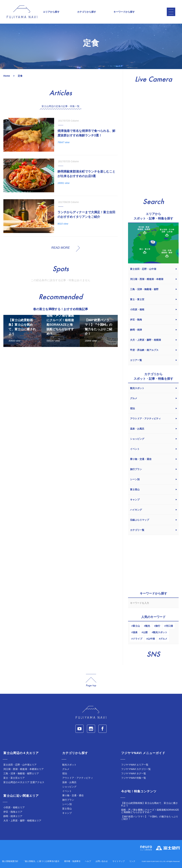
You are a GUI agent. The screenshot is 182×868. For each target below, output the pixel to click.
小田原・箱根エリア (14, 807)
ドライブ (138, 639)
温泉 (135, 632)
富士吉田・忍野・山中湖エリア (20, 765)
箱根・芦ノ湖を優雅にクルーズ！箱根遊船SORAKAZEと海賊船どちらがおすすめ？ (150, 811)
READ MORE (60, 248)
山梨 (145, 632)
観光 (148, 626)
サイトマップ (119, 861)
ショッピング (69, 787)
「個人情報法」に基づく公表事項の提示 (41, 861)
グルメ (164, 639)
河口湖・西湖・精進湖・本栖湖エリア (24, 769)
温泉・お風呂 (69, 782)
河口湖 (169, 626)
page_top (91, 681)
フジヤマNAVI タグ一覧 (134, 773)
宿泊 (65, 773)
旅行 (158, 626)
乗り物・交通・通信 (73, 795)
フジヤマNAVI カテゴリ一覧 (136, 769)
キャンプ (67, 813)
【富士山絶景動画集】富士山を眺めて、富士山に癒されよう (150, 804)
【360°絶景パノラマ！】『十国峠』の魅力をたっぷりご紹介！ (150, 818)
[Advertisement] (61, 381)
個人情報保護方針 (10, 861)
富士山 (136, 626)
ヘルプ (88, 861)
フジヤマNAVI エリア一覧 (135, 765)
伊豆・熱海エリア (13, 812)
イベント (67, 791)
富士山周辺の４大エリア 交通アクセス (24, 782)
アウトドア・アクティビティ (78, 778)
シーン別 (67, 804)
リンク (132, 861)
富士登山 (67, 809)
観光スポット (160, 632)
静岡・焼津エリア (13, 816)
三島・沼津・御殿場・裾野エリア (21, 773)
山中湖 (151, 639)
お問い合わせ (102, 861)
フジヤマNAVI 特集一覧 (134, 778)
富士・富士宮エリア (14, 778)
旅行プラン (68, 800)
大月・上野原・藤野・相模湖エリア (22, 821)
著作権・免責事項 (72, 861)
